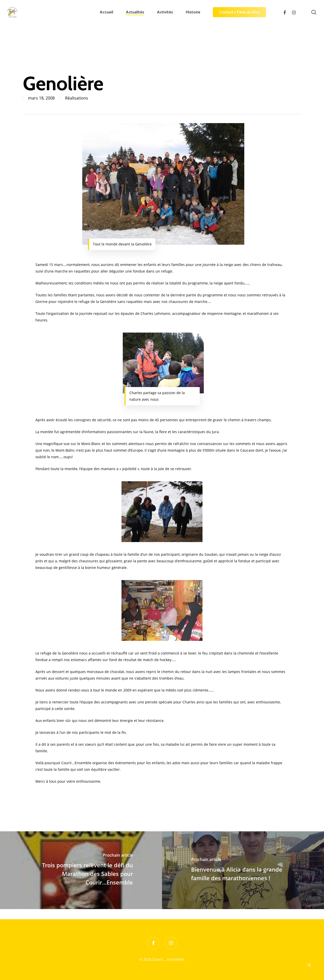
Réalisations (77, 98)
